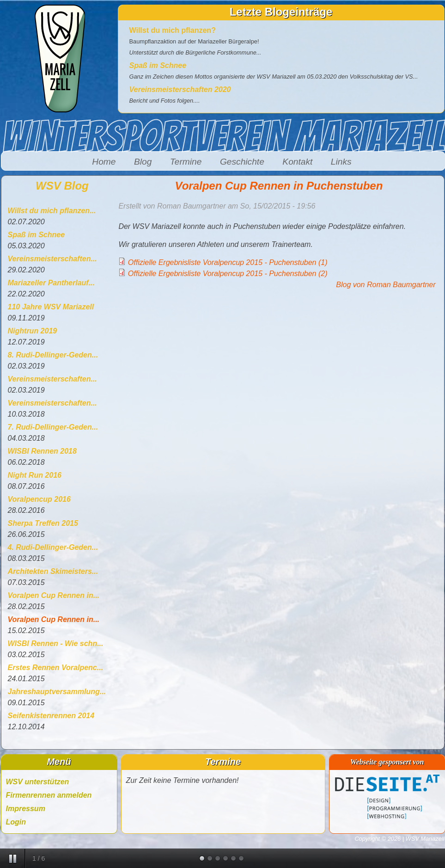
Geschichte (242, 162)
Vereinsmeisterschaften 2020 (180, 89)
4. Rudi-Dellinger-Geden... (53, 547)
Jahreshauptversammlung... (57, 692)
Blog (143, 162)
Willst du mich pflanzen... (52, 211)
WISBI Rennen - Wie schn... (56, 643)
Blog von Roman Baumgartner (386, 285)
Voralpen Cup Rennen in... (54, 595)
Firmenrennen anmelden (49, 795)
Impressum (26, 809)
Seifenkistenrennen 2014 (51, 716)
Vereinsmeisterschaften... (52, 259)
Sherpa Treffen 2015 (43, 523)
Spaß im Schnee (158, 65)
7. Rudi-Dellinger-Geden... (53, 427)
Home (104, 162)
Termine (186, 162)
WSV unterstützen (38, 782)
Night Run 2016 (35, 475)
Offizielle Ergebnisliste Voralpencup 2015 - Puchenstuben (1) (228, 262)
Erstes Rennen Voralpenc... (56, 668)
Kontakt (297, 162)
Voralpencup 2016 (39, 499)
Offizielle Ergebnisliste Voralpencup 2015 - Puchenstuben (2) (228, 274)
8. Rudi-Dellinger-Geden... (53, 355)
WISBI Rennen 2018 (42, 451)
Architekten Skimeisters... (53, 571)
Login (16, 822)
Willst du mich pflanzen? (173, 30)
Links (341, 162)
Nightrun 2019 (33, 331)
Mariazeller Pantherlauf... (52, 283)
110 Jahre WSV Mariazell (51, 307)
